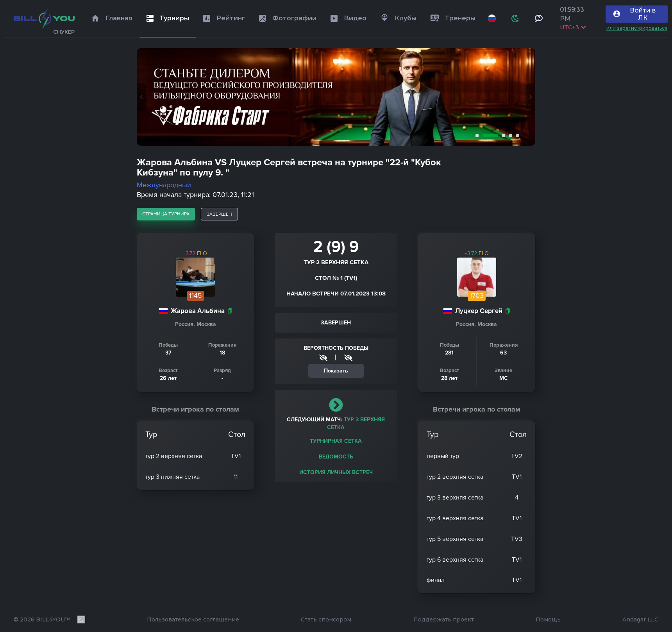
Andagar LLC (640, 619)
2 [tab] (489, 136)
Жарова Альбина (198, 311)
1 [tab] (475, 136)
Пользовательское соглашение (193, 619)
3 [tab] (502, 136)
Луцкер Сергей (479, 311)
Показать (336, 371)
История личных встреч (336, 472)
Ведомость (336, 457)
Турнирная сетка (336, 441)
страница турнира (166, 214)
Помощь (548, 619)
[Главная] (44, 18)
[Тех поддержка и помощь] (539, 18)
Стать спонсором (326, 619)
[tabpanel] (336, 97)
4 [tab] (509, 136)
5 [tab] (516, 136)
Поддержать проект (444, 619)
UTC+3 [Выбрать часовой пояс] (573, 27)
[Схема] (515, 18)
